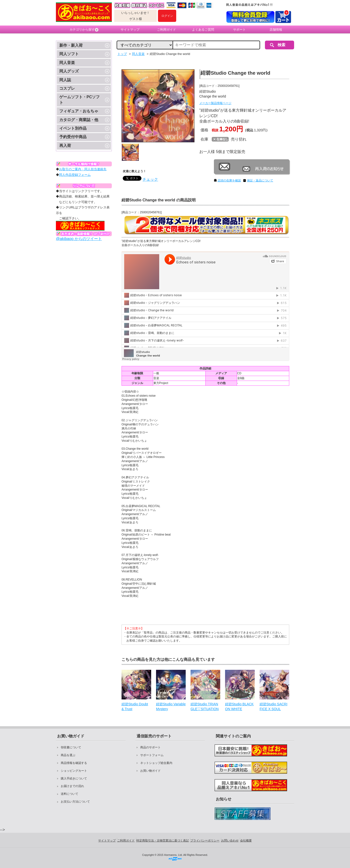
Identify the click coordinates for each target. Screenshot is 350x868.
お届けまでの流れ (72, 786)
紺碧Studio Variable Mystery (171, 707)
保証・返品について (260, 180)
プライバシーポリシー (205, 841)
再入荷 (65, 146)
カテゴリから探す (84, 30)
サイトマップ (130, 30)
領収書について (71, 747)
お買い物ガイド (150, 771)
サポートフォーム (152, 755)
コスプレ (67, 88)
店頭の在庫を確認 (229, 180)
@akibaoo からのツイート (79, 239)
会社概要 (246, 841)
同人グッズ (69, 71)
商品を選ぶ (68, 755)
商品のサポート (150, 747)
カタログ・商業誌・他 (79, 120)
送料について (70, 794)
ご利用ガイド (166, 30)
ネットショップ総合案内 (156, 763)
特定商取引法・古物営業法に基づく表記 (163, 841)
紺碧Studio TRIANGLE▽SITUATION (205, 707)
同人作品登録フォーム (75, 175)
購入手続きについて (74, 779)
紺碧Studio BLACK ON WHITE (239, 707)
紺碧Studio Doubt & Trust (135, 707)
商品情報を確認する (74, 763)
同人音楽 (67, 63)
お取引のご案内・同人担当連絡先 (83, 169)
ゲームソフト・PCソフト (79, 100)
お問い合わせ (230, 841)
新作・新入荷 (71, 45)
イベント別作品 (73, 128)
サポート (239, 30)
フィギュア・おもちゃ (79, 111)
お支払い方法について (75, 802)
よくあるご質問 (203, 30)
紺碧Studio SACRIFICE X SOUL (273, 707)
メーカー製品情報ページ (215, 103)
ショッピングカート (74, 771)
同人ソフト (69, 54)
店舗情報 (276, 30)
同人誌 (65, 80)
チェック (150, 179)
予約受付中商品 (73, 137)
